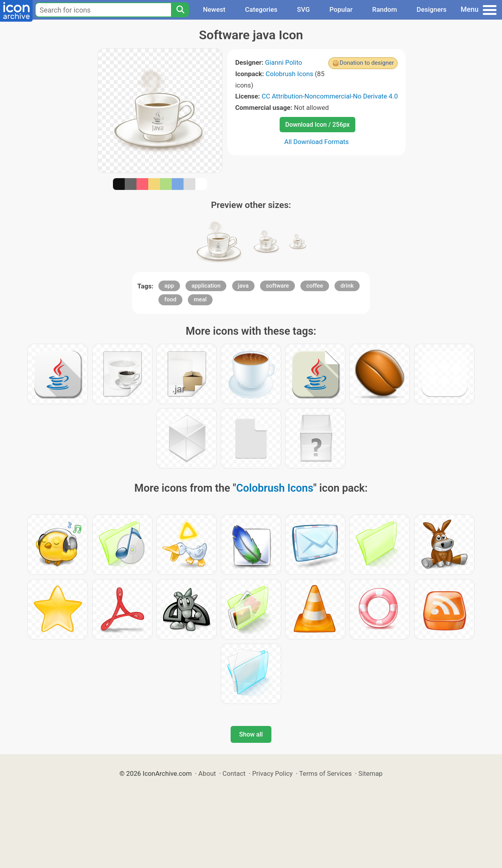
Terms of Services (326, 773)
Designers (431, 9)
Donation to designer (367, 63)
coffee (315, 286)
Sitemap (371, 773)
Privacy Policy (272, 773)
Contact (234, 773)
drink (347, 286)
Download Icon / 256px (317, 125)
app (169, 286)
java (243, 286)
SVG (303, 9)
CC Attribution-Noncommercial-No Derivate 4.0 (330, 96)
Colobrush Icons (289, 74)
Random (385, 9)
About (207, 773)
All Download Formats (317, 142)
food (170, 299)
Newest (214, 9)
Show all (251, 734)
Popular (341, 9)
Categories (261, 9)
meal (200, 299)
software (277, 286)
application (206, 286)
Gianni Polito (284, 62)
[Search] (180, 10)
